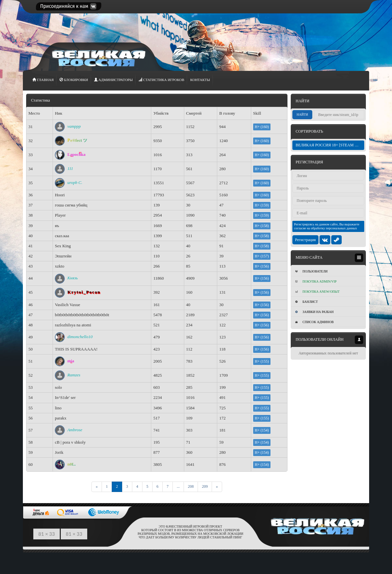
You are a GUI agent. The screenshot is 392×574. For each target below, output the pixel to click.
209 (205, 486)
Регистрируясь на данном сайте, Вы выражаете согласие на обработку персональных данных (327, 226)
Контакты (200, 80)
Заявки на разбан (314, 312)
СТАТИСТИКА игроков (161, 80)
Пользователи (311, 271)
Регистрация (305, 240)
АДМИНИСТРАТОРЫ (114, 80)
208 (191, 486)
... (178, 486)
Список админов (314, 322)
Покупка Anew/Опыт (318, 292)
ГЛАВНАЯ (43, 80)
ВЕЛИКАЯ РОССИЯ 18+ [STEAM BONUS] (330, 145)
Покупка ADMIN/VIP (316, 281)
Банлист (307, 302)
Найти (302, 115)
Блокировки (74, 80)
